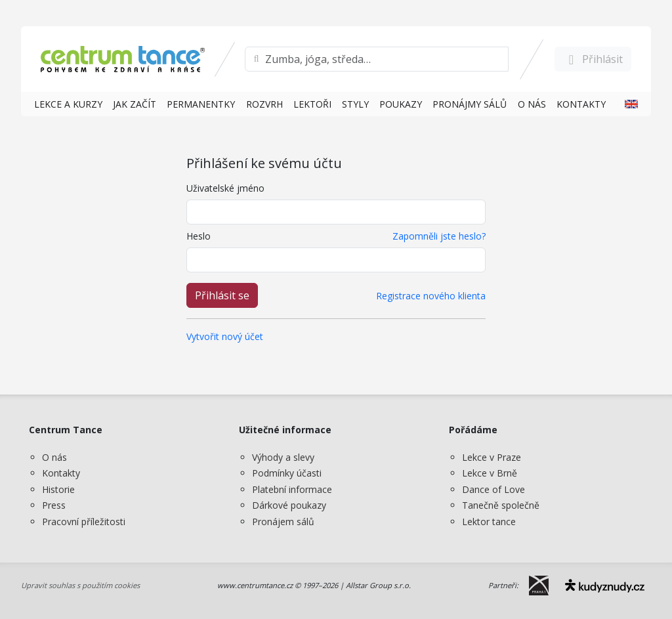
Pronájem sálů (283, 522)
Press (54, 505)
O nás (54, 457)
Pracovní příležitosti (84, 522)
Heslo (199, 236)
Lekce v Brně (490, 473)
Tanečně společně (501, 505)
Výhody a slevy (283, 457)
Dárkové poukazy (289, 505)
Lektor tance (489, 522)
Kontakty (61, 473)
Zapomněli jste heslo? (439, 236)
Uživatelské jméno (225, 188)
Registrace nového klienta (431, 296)
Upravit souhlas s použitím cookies (80, 585)
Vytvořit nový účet (225, 336)
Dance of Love (493, 489)
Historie (58, 489)
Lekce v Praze (492, 457)
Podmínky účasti (287, 473)
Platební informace (292, 489)
